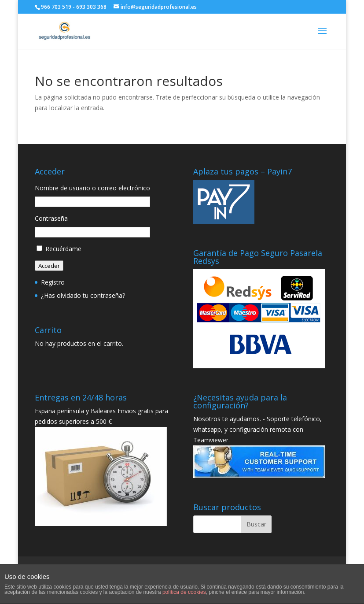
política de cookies (184, 592)
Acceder (49, 266)
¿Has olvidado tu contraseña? (83, 295)
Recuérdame (63, 249)
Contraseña (51, 218)
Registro (53, 282)
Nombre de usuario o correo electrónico (92, 188)
